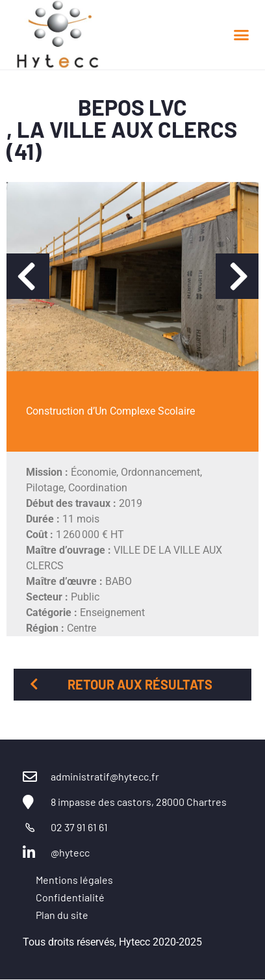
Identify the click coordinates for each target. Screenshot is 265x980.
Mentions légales (74, 880)
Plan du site (62, 915)
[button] (242, 35)
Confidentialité (70, 897)
